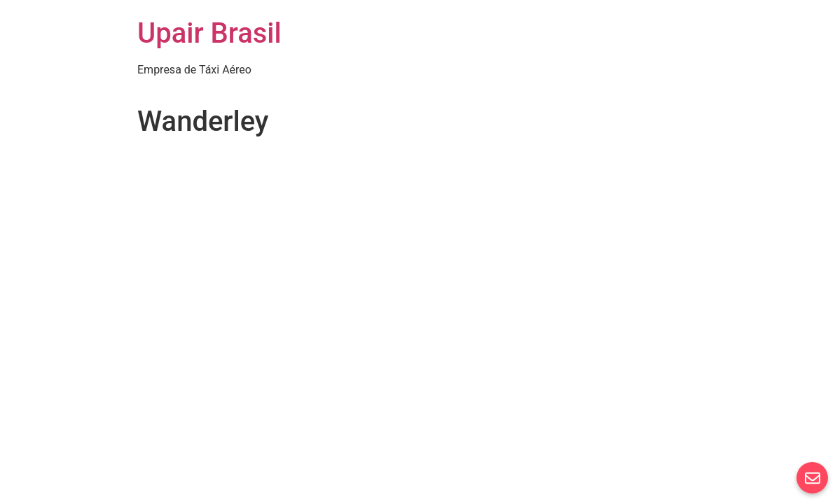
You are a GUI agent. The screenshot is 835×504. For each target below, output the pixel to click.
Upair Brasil (209, 33)
